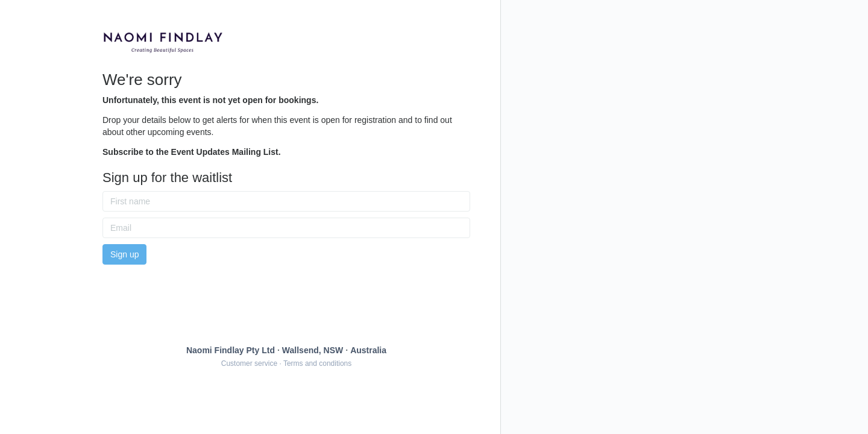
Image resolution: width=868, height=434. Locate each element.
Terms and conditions (317, 363)
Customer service (249, 363)
